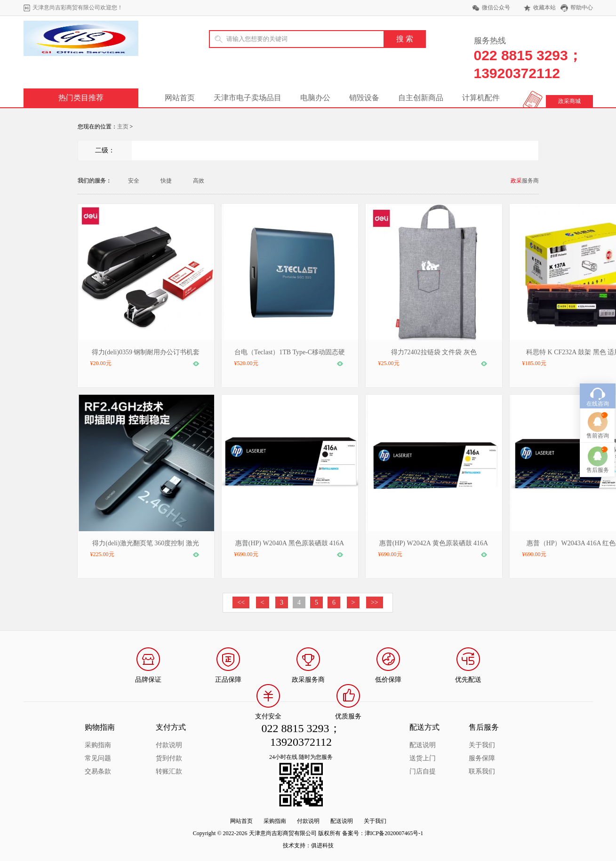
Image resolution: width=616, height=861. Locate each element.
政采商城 (569, 101)
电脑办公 (315, 98)
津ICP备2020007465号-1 (394, 833)
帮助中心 (582, 8)
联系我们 (482, 771)
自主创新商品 (421, 98)
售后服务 (598, 438)
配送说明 (423, 745)
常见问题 (98, 758)
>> (375, 602)
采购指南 (98, 745)
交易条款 (98, 771)
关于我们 (482, 745)
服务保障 (482, 758)
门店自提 (423, 771)
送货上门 (423, 758)
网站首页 (180, 98)
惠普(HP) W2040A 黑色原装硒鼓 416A (290, 543)
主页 (123, 127)
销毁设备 (364, 98)
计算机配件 (481, 98)
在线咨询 (598, 372)
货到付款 (169, 758)
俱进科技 (322, 845)
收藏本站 (544, 8)
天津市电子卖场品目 (248, 98)
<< (241, 602)
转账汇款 (169, 771)
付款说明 (169, 745)
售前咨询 (598, 404)
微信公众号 (496, 8)
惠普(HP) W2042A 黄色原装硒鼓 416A (434, 543)
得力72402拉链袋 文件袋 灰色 (434, 352)
